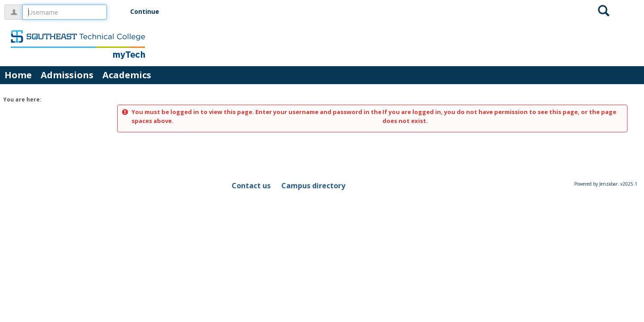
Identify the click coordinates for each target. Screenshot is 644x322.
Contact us (251, 186)
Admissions (67, 75)
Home (18, 75)
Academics (127, 75)
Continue (145, 11)
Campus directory (313, 186)
